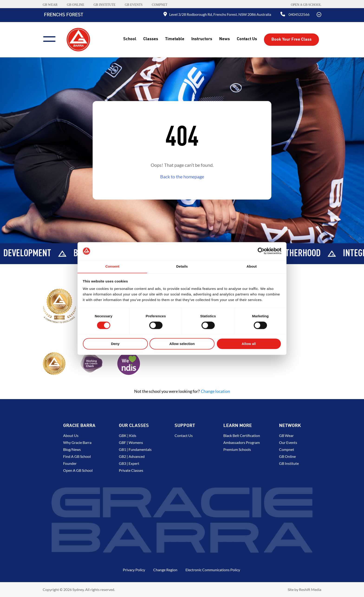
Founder (70, 463)
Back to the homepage (182, 177)
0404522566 (299, 14)
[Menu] (51, 38)
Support (185, 426)
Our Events (288, 442)
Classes (151, 39)
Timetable (175, 39)
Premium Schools (237, 449)
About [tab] (252, 266)
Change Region (165, 570)
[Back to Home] (78, 39)
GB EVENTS (134, 5)
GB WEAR (50, 5)
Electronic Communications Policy (213, 570)
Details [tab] (182, 266)
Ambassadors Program (242, 442)
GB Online (287, 456)
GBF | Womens (131, 442)
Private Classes (131, 470)
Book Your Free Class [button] (291, 39)
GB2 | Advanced (132, 456)
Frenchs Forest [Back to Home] (63, 15)
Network (290, 426)
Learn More (238, 426)
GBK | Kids (128, 435)
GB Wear (286, 435)
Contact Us (247, 39)
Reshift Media (310, 589)
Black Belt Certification (242, 435)
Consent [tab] (112, 266)
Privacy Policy (134, 570)
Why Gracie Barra (77, 442)
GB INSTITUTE (105, 5)
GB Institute (289, 463)
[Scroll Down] (319, 15)
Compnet (287, 449)
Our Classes (134, 426)
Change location (215, 391)
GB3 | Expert (129, 463)
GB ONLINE (76, 5)
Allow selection (182, 344)
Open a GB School (306, 5)
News (224, 39)
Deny (115, 344)
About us (71, 435)
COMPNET (160, 5)
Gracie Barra (79, 426)
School (130, 39)
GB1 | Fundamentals (135, 449)
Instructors (202, 39)
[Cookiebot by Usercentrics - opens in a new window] (261, 251)
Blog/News (72, 449)
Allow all (249, 344)
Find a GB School (77, 456)
